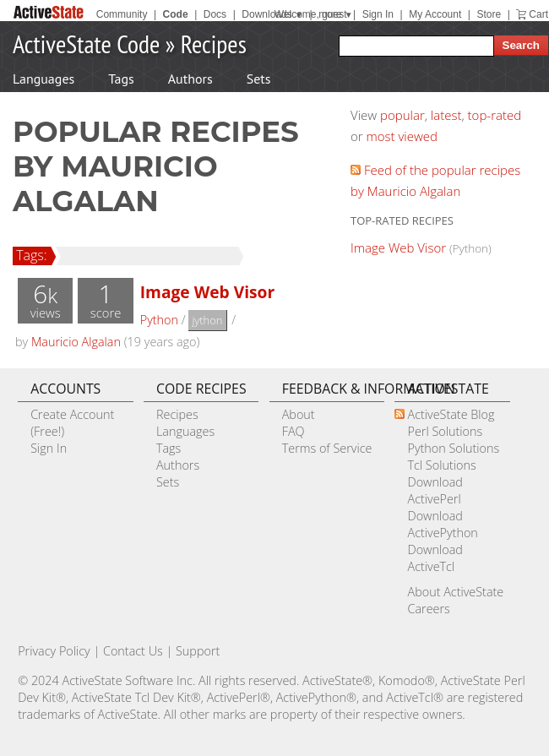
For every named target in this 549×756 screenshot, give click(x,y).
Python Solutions (453, 448)
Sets (259, 79)
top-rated (495, 115)
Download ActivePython (442, 524)
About (299, 414)
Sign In (378, 14)
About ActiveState (455, 592)
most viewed (402, 136)
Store (489, 14)
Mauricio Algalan (76, 342)
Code (176, 14)
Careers (428, 609)
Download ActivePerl (435, 490)
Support (198, 651)
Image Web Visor (207, 292)
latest (446, 115)
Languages (43, 79)
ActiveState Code (86, 44)
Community (122, 14)
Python (159, 320)
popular (402, 115)
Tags (121, 79)
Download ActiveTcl (435, 558)
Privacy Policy (54, 651)
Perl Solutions (445, 431)
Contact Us (133, 651)
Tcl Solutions (441, 465)
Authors (190, 79)
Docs (215, 14)
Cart (538, 14)
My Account (435, 14)
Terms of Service (327, 448)
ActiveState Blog (451, 414)
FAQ (294, 431)
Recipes (214, 44)
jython (207, 320)
